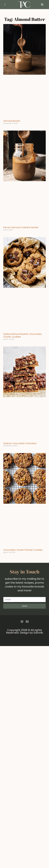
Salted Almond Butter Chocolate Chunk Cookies (22, 335)
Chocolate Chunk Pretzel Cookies (23, 550)
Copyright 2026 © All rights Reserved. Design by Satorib (25, 631)
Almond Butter (12, 121)
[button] (5, 5)
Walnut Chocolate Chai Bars (20, 443)
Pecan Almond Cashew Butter (21, 227)
